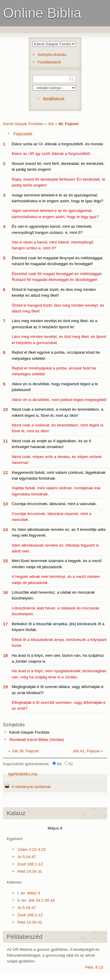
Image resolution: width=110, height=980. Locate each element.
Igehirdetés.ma (23, 774)
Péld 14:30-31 (30, 871)
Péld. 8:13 (94, 967)
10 (5, 409)
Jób (51, 124)
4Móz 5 (34, 893)
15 (5, 561)
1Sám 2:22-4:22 (32, 849)
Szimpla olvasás (52, 55)
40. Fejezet (68, 124)
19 (5, 687)
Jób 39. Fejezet (25, 751)
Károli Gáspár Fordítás (23, 124)
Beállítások (54, 99)
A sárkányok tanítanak (31, 787)
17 (5, 624)
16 (5, 592)
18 (5, 655)
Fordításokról (49, 62)
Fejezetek (23, 134)
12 (5, 472)
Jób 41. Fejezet (86, 751)
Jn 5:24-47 (27, 857)
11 (5, 441)
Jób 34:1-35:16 (42, 900)
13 (5, 504)
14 (5, 529)
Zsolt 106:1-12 (30, 864)
